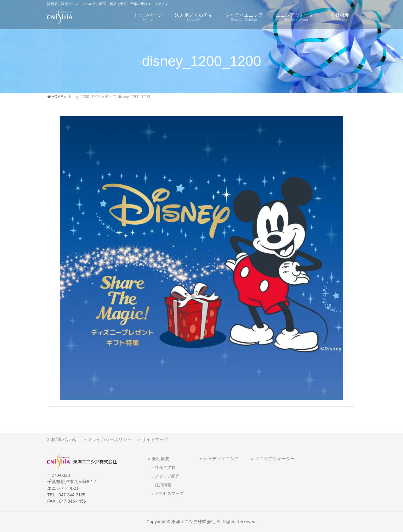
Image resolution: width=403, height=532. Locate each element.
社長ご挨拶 (165, 468)
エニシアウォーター (275, 459)
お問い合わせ (64, 439)
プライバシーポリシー (110, 439)
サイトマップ (155, 439)
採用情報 (163, 485)
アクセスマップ (169, 494)
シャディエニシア (221, 459)
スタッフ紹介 (167, 476)
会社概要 (161, 459)
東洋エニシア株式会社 (193, 522)
